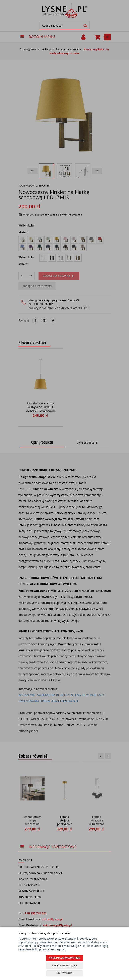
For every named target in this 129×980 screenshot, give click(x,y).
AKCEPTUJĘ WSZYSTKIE (64, 958)
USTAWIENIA (64, 973)
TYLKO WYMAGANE (64, 966)
